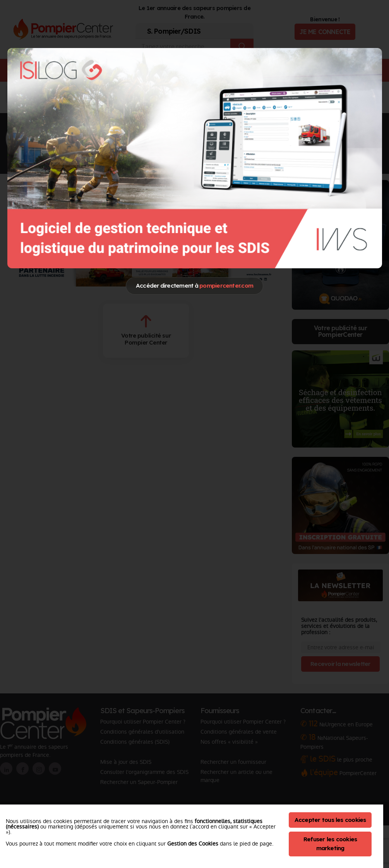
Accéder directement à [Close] (194, 286)
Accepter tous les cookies (330, 820)
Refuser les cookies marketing (330, 844)
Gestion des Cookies (193, 844)
